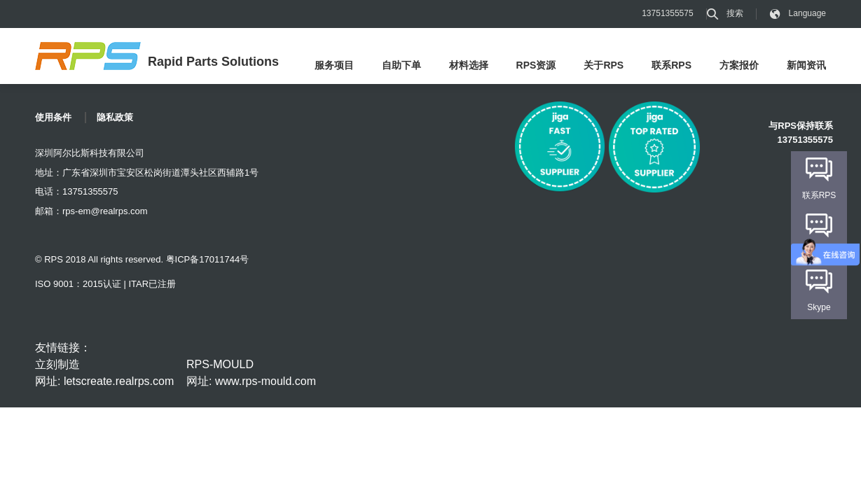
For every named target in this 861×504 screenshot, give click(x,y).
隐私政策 (115, 117)
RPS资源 (536, 65)
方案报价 (739, 65)
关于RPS (604, 65)
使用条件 (53, 117)
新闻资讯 (806, 65)
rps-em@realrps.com (105, 211)
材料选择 (469, 65)
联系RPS (671, 65)
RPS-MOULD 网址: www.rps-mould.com (251, 373)
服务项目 (334, 65)
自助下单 (401, 65)
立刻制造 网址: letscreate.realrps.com (104, 373)
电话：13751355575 (77, 191)
